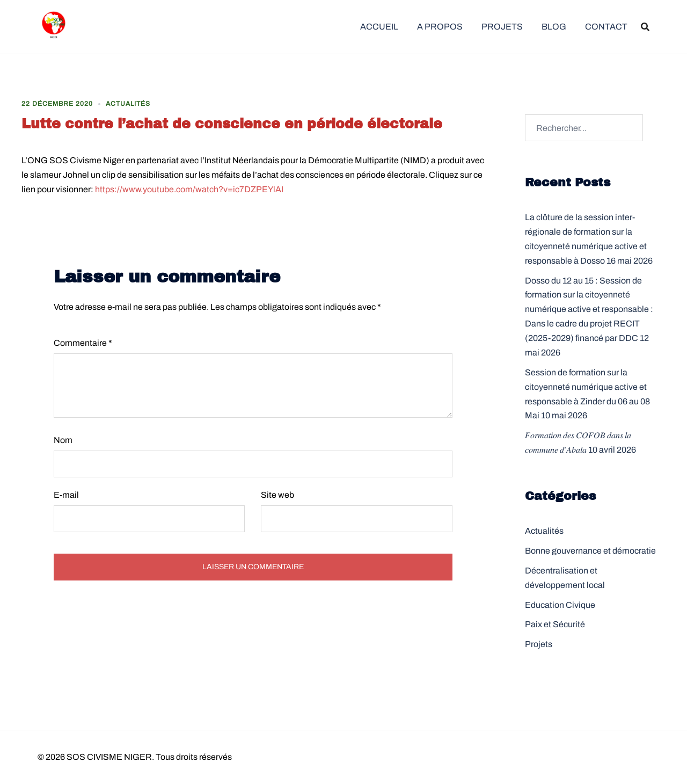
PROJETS (502, 27)
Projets (539, 644)
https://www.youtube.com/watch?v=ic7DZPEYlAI (189, 189)
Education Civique (560, 605)
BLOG (554, 27)
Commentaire (83, 343)
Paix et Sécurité (555, 624)
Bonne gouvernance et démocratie (590, 551)
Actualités (128, 104)
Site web (277, 495)
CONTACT (606, 27)
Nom (63, 440)
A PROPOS (440, 27)
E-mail (66, 495)
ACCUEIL (379, 27)
